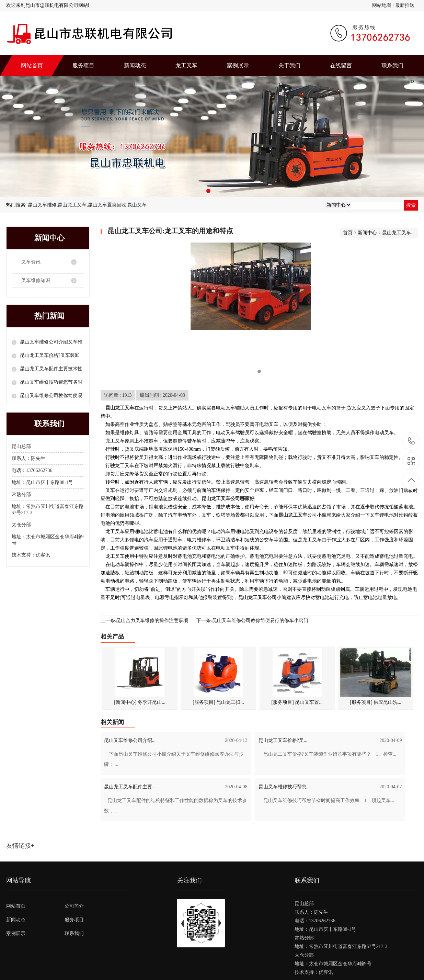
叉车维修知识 (36, 280)
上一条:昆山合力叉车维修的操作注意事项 (145, 621)
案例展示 (238, 65)
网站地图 (382, 5)
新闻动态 (135, 65)
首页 (348, 233)
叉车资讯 (31, 262)
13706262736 (411, 441)
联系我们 (392, 65)
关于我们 (289, 65)
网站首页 (32, 65)
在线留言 (341, 65)
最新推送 (405, 5)
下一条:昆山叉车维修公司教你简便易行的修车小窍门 (252, 621)
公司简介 (74, 906)
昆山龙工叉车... (398, 233)
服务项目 (83, 65)
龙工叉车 (186, 65)
